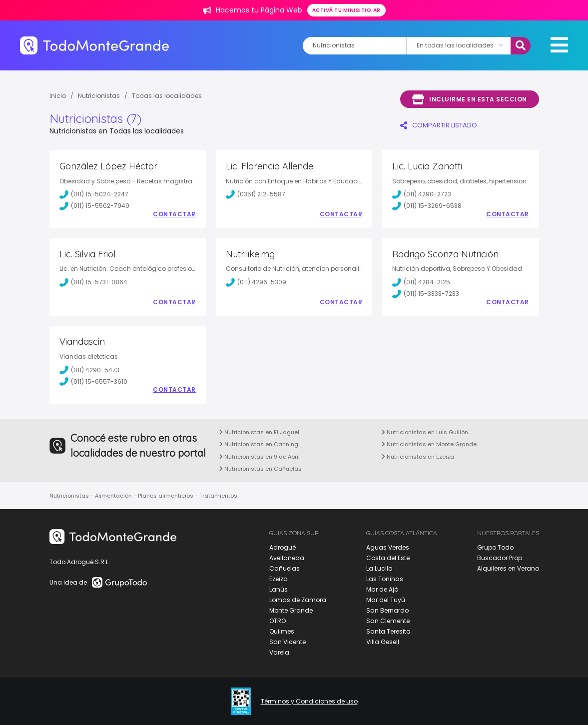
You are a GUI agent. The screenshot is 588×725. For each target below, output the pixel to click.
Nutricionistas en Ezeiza (418, 457)
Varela (279, 652)
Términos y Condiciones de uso (309, 702)
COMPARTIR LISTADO (439, 125)
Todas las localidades (167, 96)
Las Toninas (385, 579)
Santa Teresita (388, 631)
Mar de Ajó (382, 589)
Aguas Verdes (388, 547)
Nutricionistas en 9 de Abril (260, 457)
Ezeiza (279, 579)
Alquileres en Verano (508, 568)
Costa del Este (388, 558)
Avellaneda (287, 558)
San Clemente (388, 621)
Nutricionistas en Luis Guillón (425, 432)
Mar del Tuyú (386, 600)
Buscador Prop (500, 558)
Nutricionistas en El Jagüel (259, 432)
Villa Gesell (383, 642)
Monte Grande (291, 610)
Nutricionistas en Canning (259, 444)
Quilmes (282, 631)
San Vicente (288, 642)
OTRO (278, 621)
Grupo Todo (495, 547)
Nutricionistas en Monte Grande (429, 444)
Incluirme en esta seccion (470, 99)
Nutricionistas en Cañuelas (261, 469)
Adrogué (283, 547)
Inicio (58, 96)
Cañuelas (285, 568)
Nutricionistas (99, 96)
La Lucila (379, 568)
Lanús (279, 589)
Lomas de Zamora (298, 600)
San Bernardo (387, 610)
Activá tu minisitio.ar (346, 10)
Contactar (174, 214)
